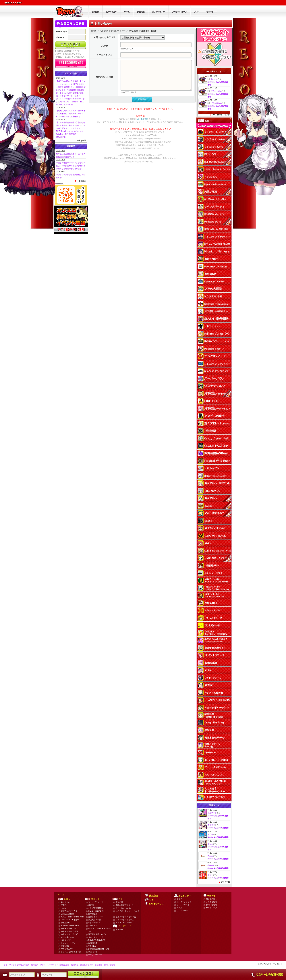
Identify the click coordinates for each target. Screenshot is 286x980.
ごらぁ (210, 844)
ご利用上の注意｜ (24, 965)
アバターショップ (184, 902)
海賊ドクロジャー (96, 917)
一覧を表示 (81, 141)
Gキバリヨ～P (94, 923)
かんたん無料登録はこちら (71, 63)
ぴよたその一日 (95, 920)
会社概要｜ (99, 965)
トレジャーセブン (68, 943)
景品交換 (154, 896)
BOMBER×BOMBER (97, 940)
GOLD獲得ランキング (221, 115)
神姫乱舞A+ (66, 923)
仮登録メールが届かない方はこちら (70, 57)
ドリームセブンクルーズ (71, 952)
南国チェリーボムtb (69, 928)
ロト (151, 900)
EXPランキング (157, 904)
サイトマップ (211, 908)
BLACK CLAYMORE (124, 923)
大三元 (210, 856)
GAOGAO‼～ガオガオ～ (71, 920)
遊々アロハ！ (66, 902)
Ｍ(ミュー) (93, 952)
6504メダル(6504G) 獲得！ (219, 868)
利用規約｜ (36, 965)
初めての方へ (211, 899)
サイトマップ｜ (10, 965)
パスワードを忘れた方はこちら (68, 54)
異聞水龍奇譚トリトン (125, 905)
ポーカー (119, 930)
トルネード (212, 813)
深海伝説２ (93, 943)
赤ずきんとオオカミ (69, 911)
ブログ (179, 899)
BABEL (64, 905)
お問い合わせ (211, 905)
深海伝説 (119, 902)
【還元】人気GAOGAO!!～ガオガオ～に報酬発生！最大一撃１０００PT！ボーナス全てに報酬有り (71, 114)
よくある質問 (143, 125)
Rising (63, 908)
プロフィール (182, 911)
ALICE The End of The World (73, 917)
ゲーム (61, 895)
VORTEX (92, 946)
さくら (210, 834)
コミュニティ (184, 896)
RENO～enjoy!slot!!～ (97, 911)
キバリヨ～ (93, 926)
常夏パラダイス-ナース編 (126, 917)
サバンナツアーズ (96, 937)
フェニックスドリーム (125, 920)
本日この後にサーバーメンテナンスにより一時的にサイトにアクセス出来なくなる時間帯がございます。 (71, 166)
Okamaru (211, 865)
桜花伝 (91, 905)
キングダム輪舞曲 (96, 908)
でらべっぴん (216, 91)
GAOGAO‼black (68, 914)
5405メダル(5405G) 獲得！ (219, 837)
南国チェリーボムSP (69, 934)
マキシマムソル (67, 949)
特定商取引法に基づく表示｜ (83, 965)
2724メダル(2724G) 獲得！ (219, 878)
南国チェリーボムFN (69, 931)
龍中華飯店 (93, 914)
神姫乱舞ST (66, 946)
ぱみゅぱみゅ (216, 103)
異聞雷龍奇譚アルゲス (97, 934)
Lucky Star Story (95, 955)
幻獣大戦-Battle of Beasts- (99, 949)
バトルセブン (66, 940)
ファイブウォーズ (96, 902)
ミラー (210, 875)
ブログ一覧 (225, 882)
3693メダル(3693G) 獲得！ (219, 859)
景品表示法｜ (66, 965)
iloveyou (214, 79)
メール (179, 908)
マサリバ (211, 825)
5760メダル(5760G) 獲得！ (219, 828)
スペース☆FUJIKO (123, 908)
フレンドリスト (183, 905)
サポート (211, 896)
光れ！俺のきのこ (68, 937)
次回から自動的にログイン (69, 51)
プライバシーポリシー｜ (50, 965)
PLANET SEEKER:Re (70, 926)
